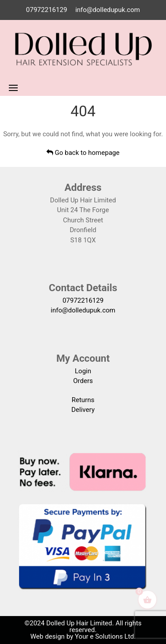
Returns (83, 400)
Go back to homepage (83, 153)
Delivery (83, 410)
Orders (83, 381)
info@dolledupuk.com (108, 10)
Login (83, 371)
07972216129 (47, 10)
